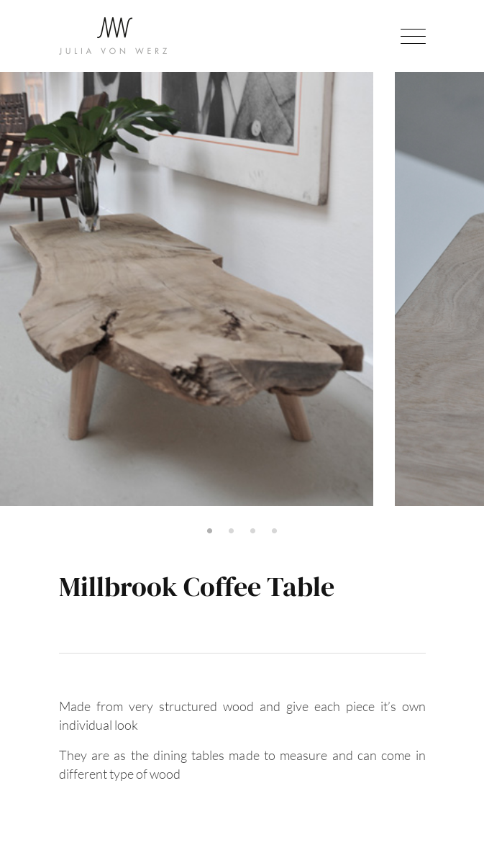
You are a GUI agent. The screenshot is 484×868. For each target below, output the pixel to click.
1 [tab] (210, 531)
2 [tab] (232, 531)
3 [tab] (253, 531)
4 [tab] (275, 531)
